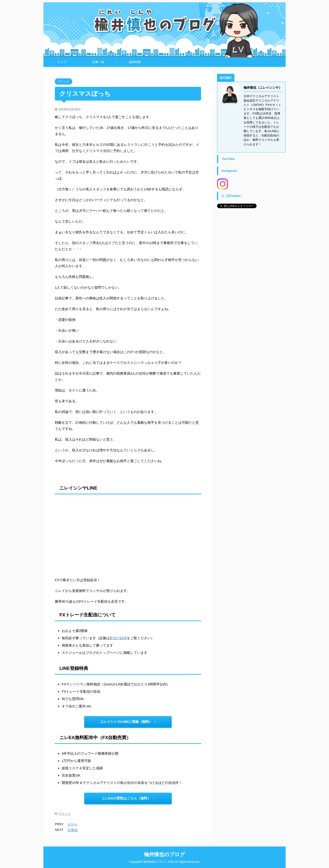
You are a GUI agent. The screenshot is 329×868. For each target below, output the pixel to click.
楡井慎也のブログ (164, 854)
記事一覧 (98, 62)
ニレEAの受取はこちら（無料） (128, 798)
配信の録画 (118, 638)
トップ (62, 62)
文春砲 (73, 830)
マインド (65, 814)
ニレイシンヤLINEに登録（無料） (128, 722)
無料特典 (135, 62)
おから (73, 824)
